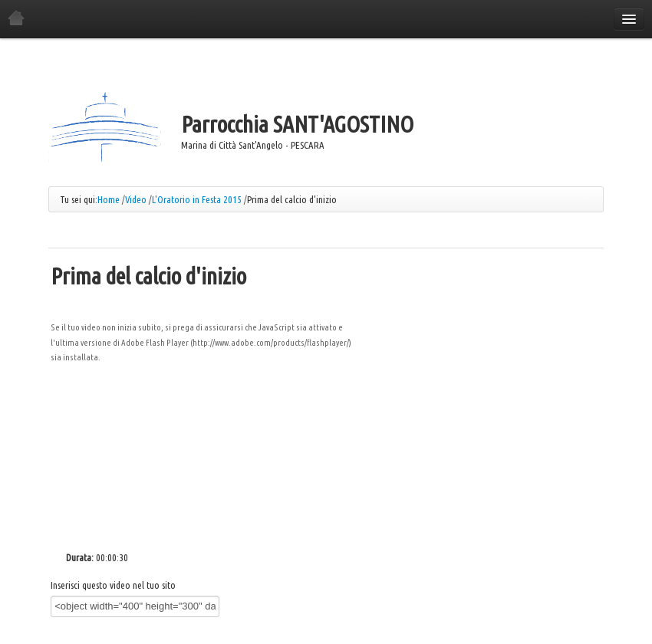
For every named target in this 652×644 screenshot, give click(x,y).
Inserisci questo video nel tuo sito (113, 585)
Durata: (80, 557)
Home (109, 199)
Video (136, 199)
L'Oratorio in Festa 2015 (197, 199)
